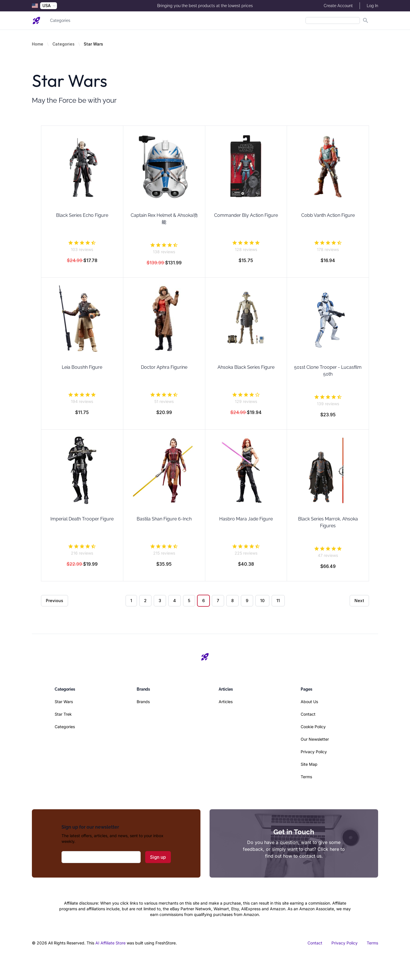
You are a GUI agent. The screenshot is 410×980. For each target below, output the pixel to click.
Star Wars (64, 702)
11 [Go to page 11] (278, 601)
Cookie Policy (313, 727)
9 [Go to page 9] (247, 601)
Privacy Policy (314, 752)
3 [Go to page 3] (160, 601)
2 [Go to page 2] (145, 601)
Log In (372, 6)
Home (38, 44)
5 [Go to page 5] (189, 601)
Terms (306, 777)
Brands (143, 702)
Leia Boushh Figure (82, 367)
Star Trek (63, 714)
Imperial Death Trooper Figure (82, 519)
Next (359, 601)
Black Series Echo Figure (82, 215)
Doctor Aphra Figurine (164, 367)
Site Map (309, 764)
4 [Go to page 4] (175, 601)
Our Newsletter (315, 739)
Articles (226, 702)
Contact (308, 714)
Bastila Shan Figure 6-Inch (164, 519)
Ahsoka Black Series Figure (246, 367)
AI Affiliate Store (110, 943)
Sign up (158, 857)
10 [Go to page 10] (262, 601)
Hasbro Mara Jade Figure (246, 519)
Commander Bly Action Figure (246, 215)
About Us (309, 702)
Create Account (338, 6)
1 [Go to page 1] (131, 601)
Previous (55, 601)
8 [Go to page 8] (232, 601)
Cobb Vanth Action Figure (328, 215)
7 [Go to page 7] (218, 601)
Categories (60, 20)
